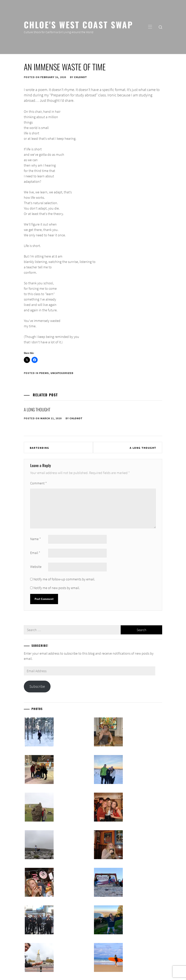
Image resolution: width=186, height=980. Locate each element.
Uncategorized (62, 373)
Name (35, 539)
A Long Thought (37, 409)
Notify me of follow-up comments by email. (64, 579)
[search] (160, 27)
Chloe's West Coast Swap (78, 24)
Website (36, 567)
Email (35, 553)
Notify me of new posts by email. (57, 588)
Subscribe (37, 686)
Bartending (39, 448)
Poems (44, 373)
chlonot (80, 77)
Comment (38, 483)
